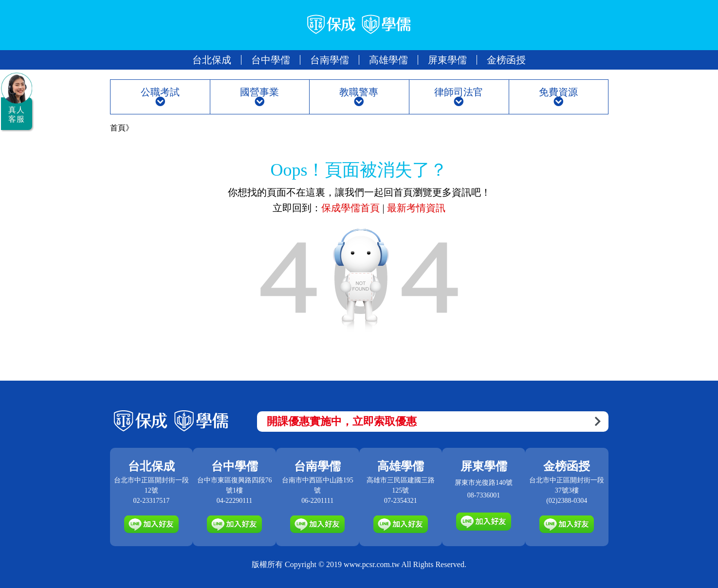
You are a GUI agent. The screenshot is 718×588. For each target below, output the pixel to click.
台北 (212, 60)
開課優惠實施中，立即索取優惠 (434, 421)
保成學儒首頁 (352, 208)
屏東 (447, 60)
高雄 (388, 60)
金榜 (506, 60)
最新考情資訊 (416, 208)
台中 (271, 60)
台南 (330, 60)
